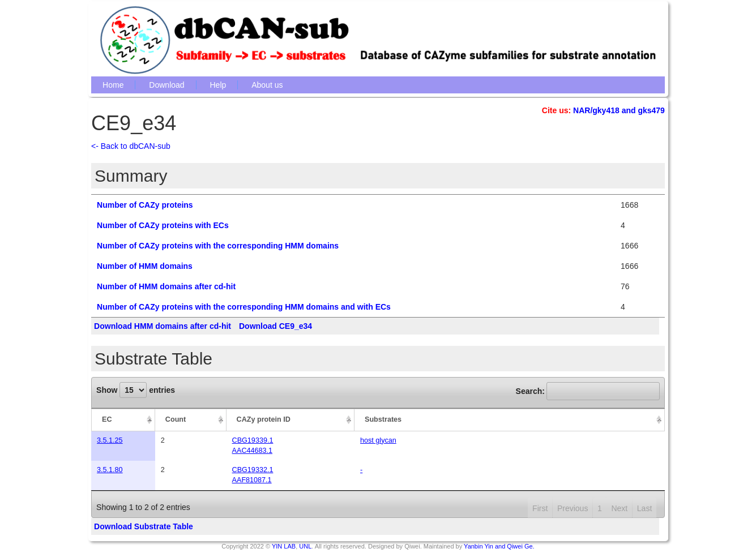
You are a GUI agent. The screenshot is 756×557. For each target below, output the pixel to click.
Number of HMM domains (145, 266)
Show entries (136, 390)
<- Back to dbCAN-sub (131, 146)
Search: (588, 391)
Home (113, 85)
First (540, 508)
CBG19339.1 (253, 440)
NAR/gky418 (596, 110)
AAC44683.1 (252, 451)
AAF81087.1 (252, 480)
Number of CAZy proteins (145, 205)
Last (644, 508)
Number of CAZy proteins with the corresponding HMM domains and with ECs (244, 307)
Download (166, 85)
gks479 (651, 110)
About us (267, 85)
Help (218, 85)
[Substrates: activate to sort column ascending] (510, 420)
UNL (305, 546)
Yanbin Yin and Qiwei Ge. (499, 546)
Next (619, 508)
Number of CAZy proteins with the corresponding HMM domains (218, 246)
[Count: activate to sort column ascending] (191, 420)
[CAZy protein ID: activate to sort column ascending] (291, 420)
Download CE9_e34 (276, 326)
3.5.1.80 (110, 470)
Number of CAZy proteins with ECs (163, 225)
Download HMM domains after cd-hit (163, 326)
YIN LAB (284, 546)
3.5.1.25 (110, 440)
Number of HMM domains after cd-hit (166, 286)
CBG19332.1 (253, 470)
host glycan (378, 440)
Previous (573, 508)
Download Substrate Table (144, 526)
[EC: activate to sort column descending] (123, 420)
